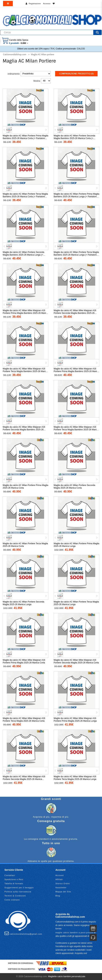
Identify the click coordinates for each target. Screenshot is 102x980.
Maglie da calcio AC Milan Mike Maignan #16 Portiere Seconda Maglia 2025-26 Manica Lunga (24, 779)
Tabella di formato (14, 883)
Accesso (47, 4)
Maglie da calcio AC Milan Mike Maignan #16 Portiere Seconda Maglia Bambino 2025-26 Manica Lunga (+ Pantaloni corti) (24, 430)
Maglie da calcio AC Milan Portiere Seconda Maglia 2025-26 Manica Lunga (23, 603)
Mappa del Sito (63, 892)
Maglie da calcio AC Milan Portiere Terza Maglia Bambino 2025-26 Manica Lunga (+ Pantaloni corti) (76, 255)
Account (60, 875)
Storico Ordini (63, 883)
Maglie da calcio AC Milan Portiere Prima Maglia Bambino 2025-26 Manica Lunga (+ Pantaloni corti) (77, 197)
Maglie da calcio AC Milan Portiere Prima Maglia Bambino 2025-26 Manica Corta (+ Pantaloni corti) (25, 138)
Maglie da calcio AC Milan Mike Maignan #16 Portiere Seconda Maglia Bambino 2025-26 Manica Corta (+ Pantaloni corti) (75, 313)
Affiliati (59, 879)
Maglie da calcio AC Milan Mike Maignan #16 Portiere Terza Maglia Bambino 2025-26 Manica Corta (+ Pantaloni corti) (25, 371)
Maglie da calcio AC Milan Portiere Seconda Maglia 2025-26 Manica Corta (74, 487)
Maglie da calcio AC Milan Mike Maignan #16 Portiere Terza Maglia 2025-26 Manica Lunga (75, 778)
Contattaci (10, 875)
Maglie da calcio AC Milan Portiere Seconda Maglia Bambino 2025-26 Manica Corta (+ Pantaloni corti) (74, 138)
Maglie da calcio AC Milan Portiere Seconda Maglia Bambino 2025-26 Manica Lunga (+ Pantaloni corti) (23, 255)
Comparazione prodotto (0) (76, 74)
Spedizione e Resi (14, 879)
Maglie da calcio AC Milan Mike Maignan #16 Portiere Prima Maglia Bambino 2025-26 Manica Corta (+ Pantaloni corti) (25, 313)
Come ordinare (12, 900)
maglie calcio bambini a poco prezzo (74, 933)
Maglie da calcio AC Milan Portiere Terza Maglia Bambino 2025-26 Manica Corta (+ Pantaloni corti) (25, 197)
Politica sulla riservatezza (18, 892)
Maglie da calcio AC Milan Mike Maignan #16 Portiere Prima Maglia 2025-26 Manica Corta (24, 661)
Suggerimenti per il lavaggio (19, 888)
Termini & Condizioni (15, 896)
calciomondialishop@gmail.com (23, 933)
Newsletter (61, 888)
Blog (58, 896)
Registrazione (35, 4)
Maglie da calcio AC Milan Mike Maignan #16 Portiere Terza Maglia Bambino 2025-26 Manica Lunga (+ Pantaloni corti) (76, 430)
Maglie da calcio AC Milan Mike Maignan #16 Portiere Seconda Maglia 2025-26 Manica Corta (76, 661)
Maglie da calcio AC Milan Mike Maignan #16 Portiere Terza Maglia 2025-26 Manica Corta (24, 720)
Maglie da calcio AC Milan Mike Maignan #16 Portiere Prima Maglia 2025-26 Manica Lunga (75, 720)
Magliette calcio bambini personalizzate (67, 976)
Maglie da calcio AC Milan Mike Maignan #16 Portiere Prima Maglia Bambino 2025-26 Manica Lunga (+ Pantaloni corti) (76, 371)
